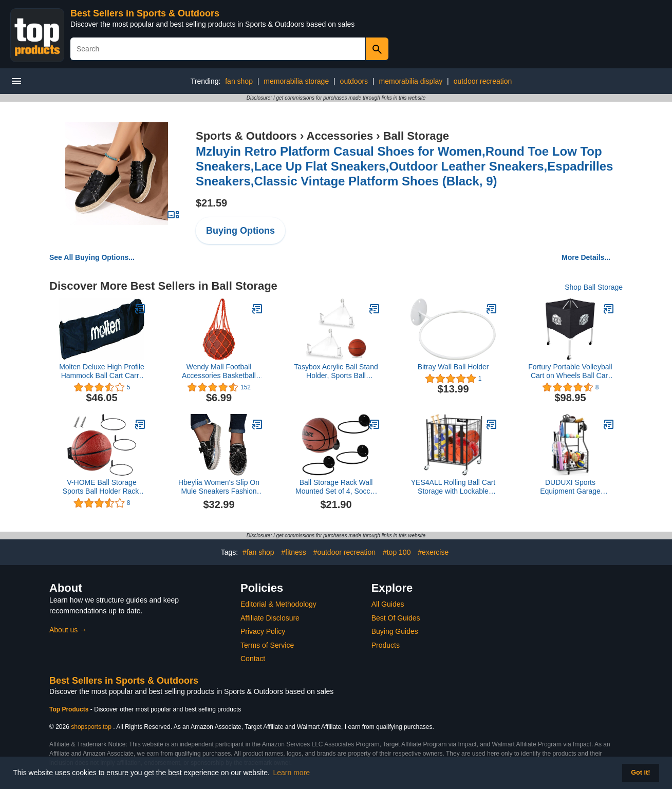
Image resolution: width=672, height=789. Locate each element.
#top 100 (397, 552)
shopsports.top (91, 727)
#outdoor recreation (344, 552)
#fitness (293, 552)
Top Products (70, 709)
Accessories (340, 136)
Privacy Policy (263, 631)
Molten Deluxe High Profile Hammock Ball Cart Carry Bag (102, 371)
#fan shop (258, 552)
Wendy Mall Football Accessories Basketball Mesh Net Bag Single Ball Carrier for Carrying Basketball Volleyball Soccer (219, 371)
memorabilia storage (296, 81)
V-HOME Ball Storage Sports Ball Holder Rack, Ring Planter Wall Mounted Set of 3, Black (102, 487)
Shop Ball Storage (594, 287)
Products (386, 645)
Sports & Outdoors (246, 136)
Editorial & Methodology (278, 604)
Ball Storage (416, 136)
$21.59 (211, 203)
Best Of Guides (396, 618)
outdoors (354, 81)
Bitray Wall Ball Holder (453, 367)
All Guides (388, 604)
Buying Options (240, 231)
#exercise (433, 552)
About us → (68, 630)
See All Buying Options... (92, 257)
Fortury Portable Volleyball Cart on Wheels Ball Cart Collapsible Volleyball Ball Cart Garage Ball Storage (570, 371)
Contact (253, 659)
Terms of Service (267, 645)
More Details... (586, 257)
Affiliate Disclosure (270, 618)
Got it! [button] (640, 773)
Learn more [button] (292, 773)
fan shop (239, 81)
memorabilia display (411, 81)
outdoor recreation (483, 81)
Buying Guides (395, 631)
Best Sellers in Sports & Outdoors (145, 13)
